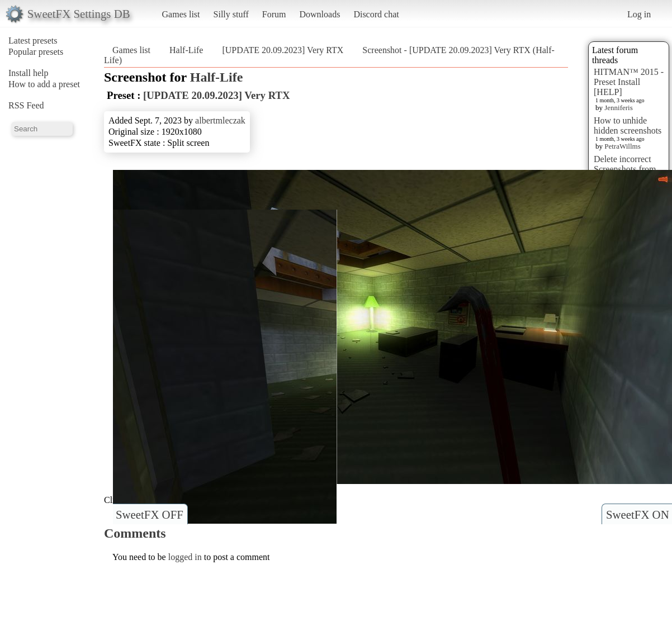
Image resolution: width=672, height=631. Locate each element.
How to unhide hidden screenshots (628, 125)
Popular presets (36, 52)
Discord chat (376, 14)
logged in (185, 557)
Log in (639, 14)
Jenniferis (619, 108)
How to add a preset (44, 84)
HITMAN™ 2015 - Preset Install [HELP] (629, 82)
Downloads (320, 14)
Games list (181, 14)
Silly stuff (231, 14)
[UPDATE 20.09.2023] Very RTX (283, 50)
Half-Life (186, 50)
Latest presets (33, 41)
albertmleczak (220, 120)
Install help (29, 73)
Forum (274, 14)
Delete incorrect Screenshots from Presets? (625, 169)
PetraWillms (622, 146)
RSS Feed (26, 105)
